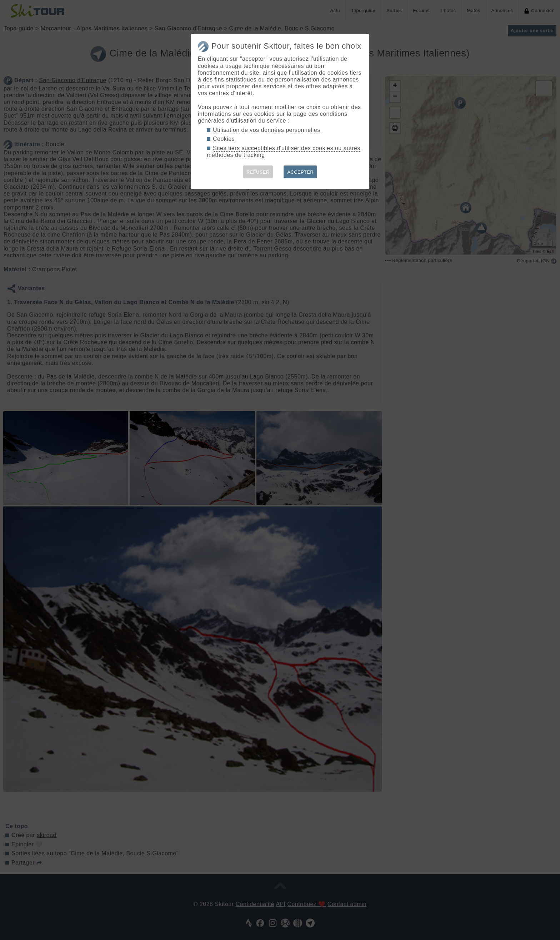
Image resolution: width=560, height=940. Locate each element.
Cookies (224, 139)
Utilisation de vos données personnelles (267, 130)
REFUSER (258, 172)
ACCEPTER (300, 172)
